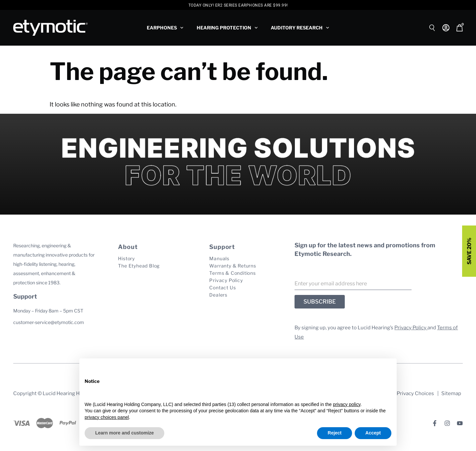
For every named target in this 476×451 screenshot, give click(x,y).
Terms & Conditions (232, 273)
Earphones (165, 28)
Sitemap (451, 393)
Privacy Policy (226, 280)
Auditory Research (300, 28)
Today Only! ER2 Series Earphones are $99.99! (238, 5)
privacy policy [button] (347, 404)
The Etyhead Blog (139, 266)
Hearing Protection (227, 28)
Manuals (219, 258)
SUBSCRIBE (320, 302)
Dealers (218, 295)
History (126, 258)
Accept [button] (373, 433)
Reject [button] (335, 433)
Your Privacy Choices (410, 393)
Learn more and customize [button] (124, 433)
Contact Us (222, 287)
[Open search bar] (432, 27)
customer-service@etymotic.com (49, 322)
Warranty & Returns (233, 266)
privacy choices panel (107, 417)
